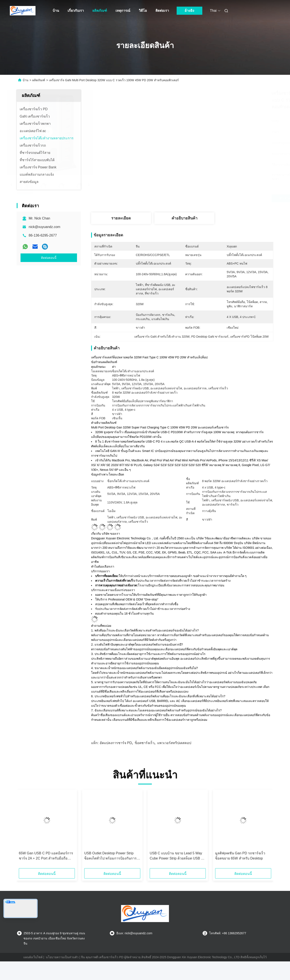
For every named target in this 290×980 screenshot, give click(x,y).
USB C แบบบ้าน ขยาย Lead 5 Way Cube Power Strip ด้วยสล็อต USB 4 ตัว (176, 856)
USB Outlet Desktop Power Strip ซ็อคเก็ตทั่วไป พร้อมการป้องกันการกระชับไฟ (110, 856)
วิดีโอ (143, 11)
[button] (26, 830)
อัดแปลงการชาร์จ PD (116, 743)
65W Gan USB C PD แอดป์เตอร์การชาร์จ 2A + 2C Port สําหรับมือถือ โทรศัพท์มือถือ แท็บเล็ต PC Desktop (46, 856)
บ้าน (56, 11)
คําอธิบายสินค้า (184, 218)
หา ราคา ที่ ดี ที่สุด (207, 198)
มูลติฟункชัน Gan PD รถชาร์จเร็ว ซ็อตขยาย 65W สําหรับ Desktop (240, 856)
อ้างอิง (189, 11)
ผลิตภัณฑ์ (100, 11)
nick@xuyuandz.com (44, 227)
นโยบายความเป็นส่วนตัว (62, 957)
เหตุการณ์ (123, 11)
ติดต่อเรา (162, 11)
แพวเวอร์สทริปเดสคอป (174, 743)
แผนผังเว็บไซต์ (33, 957)
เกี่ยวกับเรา (76, 11)
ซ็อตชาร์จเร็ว (145, 743)
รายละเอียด (121, 218)
